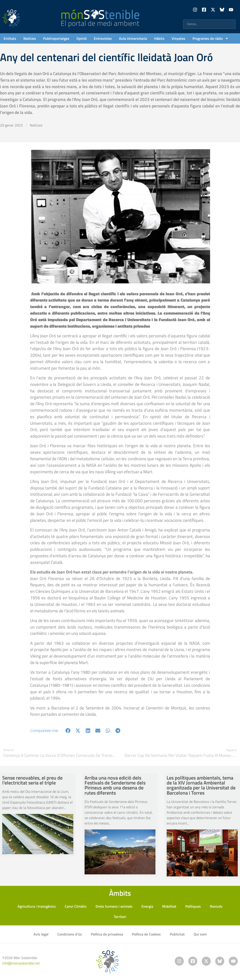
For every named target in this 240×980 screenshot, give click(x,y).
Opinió (82, 38)
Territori (120, 917)
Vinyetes (178, 38)
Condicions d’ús (70, 934)
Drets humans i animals (114, 906)
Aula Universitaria (133, 38)
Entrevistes (103, 38)
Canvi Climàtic (76, 906)
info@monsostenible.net (21, 963)
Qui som (200, 934)
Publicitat (177, 934)
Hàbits (159, 38)
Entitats (10, 38)
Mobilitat (169, 906)
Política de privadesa (107, 934)
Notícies (30, 38)
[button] (68, 731)
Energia (147, 906)
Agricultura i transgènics (37, 906)
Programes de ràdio (211, 38)
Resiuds (216, 906)
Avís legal (41, 934)
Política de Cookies (146, 934)
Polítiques (193, 906)
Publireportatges (56, 38)
